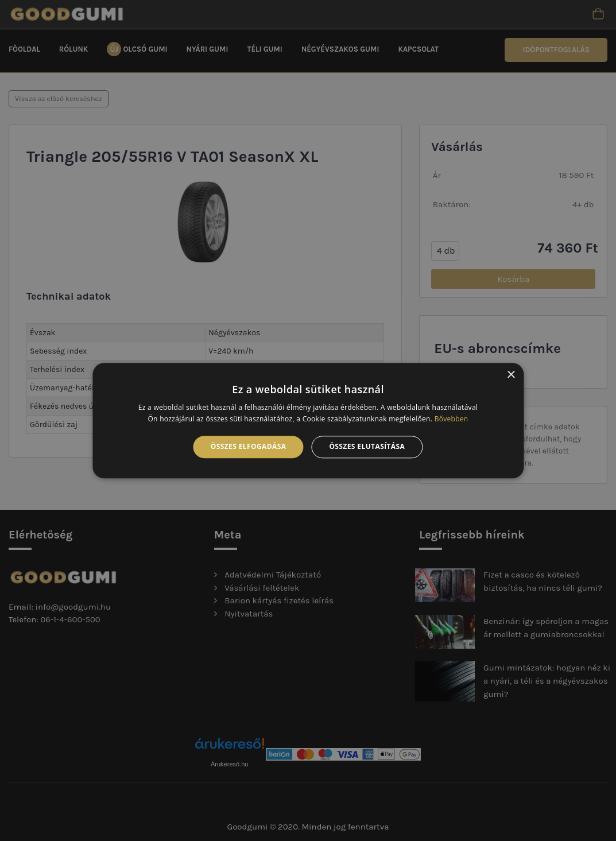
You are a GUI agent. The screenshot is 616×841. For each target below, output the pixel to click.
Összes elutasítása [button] (367, 447)
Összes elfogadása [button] (249, 447)
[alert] (308, 420)
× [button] (511, 375)
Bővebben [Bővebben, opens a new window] (452, 419)
